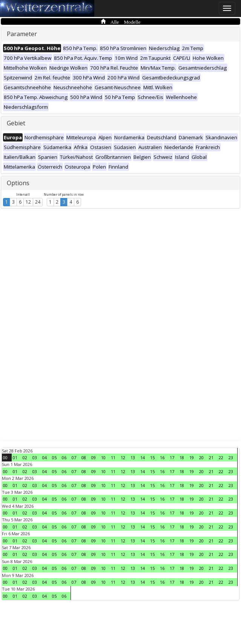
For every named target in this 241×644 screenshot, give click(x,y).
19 (192, 457)
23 (231, 457)
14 (143, 457)
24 (38, 202)
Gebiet (16, 123)
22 (221, 457)
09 (94, 457)
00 (5, 457)
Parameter (22, 34)
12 (28, 202)
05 (54, 457)
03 (35, 457)
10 (103, 457)
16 (162, 457)
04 (45, 457)
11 (113, 457)
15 (152, 457)
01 (15, 457)
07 (74, 457)
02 (25, 457)
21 (211, 457)
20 (201, 457)
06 (64, 457)
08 (84, 457)
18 (182, 457)
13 (133, 457)
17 (172, 457)
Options (18, 183)
